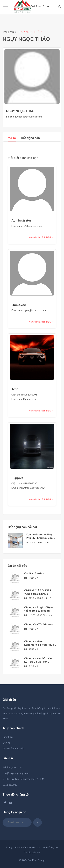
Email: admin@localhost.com (27, 226)
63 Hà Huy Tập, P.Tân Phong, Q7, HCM (23, 779)
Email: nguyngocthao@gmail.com (24, 117)
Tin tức (27, 853)
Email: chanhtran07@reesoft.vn (28, 488)
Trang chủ (8, 32)
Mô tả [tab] (12, 138)
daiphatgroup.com (12, 767)
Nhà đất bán (24, 848)
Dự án (54, 848)
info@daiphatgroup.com (16, 773)
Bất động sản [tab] (30, 138)
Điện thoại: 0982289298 (24, 395)
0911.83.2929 (10, 785)
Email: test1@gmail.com (24, 399)
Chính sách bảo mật (13, 749)
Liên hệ (6, 743)
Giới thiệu (8, 737)
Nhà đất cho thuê (41, 848)
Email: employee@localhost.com (29, 310)
